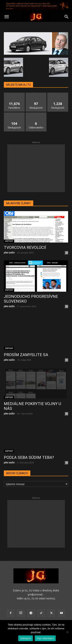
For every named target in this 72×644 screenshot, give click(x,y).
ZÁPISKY (9, 241)
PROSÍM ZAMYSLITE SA (26, 350)
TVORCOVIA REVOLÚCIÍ (25, 248)
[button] (7, 17)
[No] (67, 632)
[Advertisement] (36, 168)
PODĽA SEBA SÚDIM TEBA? (29, 453)
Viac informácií (45, 638)
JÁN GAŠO (9, 253)
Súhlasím (26, 638)
